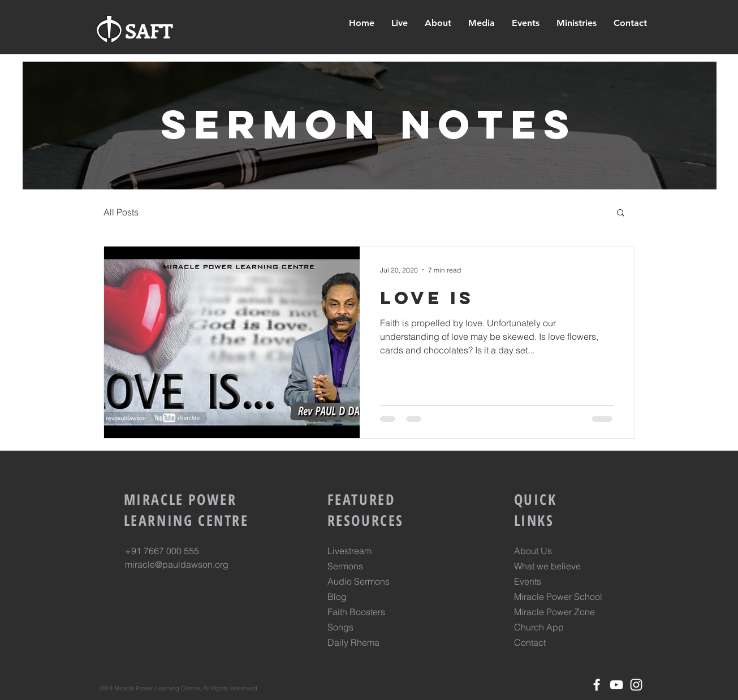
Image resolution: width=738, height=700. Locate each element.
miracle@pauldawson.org (177, 564)
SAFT (149, 30)
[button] (577, 23)
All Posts (121, 212)
